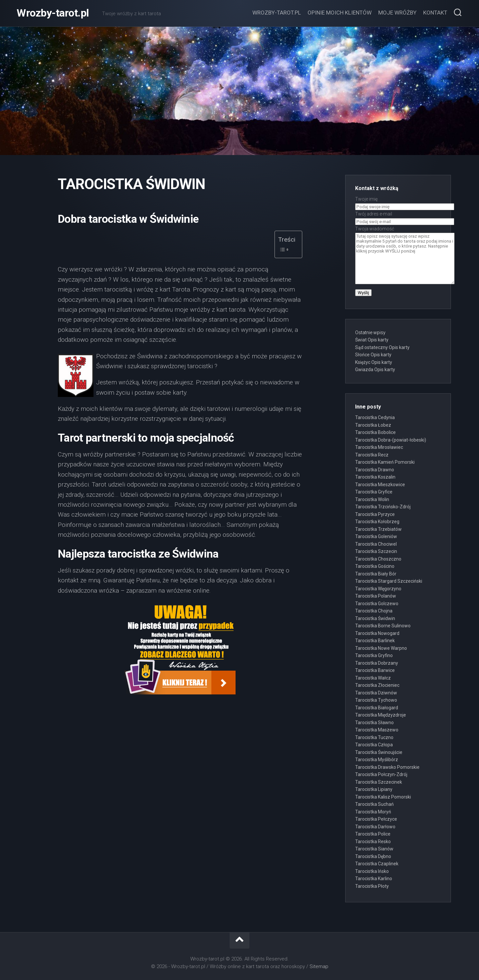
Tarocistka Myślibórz (377, 760)
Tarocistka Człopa (374, 745)
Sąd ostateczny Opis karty (382, 347)
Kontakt (435, 13)
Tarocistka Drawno (375, 470)
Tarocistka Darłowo (375, 827)
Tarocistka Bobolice (375, 432)
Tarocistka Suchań (374, 804)
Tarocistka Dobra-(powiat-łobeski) (391, 440)
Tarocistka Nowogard (377, 633)
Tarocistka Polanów (376, 596)
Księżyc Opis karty (374, 362)
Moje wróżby (397, 13)
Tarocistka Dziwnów (376, 693)
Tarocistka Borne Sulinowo (383, 626)
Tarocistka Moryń (373, 812)
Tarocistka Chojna (374, 611)
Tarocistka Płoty (372, 886)
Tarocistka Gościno (375, 566)
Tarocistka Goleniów (376, 536)
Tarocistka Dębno (373, 856)
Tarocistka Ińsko (372, 871)
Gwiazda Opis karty (375, 370)
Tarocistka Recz (372, 455)
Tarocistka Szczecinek (379, 782)
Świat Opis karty (372, 340)
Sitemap (319, 966)
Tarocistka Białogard (377, 708)
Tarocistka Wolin (372, 499)
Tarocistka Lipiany (374, 789)
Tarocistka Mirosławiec (379, 447)
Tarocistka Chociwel (376, 544)
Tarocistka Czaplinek (377, 864)
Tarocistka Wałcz (373, 678)
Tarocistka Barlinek (375, 641)
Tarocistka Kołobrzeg (377, 522)
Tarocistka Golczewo (377, 604)
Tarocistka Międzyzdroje (381, 715)
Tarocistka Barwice (375, 670)
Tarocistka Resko (373, 842)
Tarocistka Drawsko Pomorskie (387, 767)
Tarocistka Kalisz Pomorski (383, 797)
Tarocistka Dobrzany (377, 663)
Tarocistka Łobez (373, 425)
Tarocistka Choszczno (378, 559)
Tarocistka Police (373, 834)
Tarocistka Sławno (374, 723)
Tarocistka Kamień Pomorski (385, 462)
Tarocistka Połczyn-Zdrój (381, 774)
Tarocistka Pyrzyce (375, 514)
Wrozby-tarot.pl (53, 13)
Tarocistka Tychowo (376, 700)
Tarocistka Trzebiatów (378, 529)
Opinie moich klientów (340, 13)
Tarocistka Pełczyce (376, 819)
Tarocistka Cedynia (375, 417)
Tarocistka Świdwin (375, 618)
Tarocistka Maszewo (377, 730)
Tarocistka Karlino (374, 879)
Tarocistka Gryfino (374, 655)
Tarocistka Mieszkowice (380, 485)
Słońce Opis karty (373, 355)
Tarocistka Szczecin (376, 551)
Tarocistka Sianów (374, 849)
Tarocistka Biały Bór (376, 574)
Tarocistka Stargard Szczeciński (389, 581)
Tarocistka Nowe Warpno (381, 648)
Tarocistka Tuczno (374, 737)
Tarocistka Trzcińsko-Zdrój (383, 507)
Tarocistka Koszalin (375, 477)
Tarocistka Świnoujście (379, 752)
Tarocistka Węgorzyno (378, 589)
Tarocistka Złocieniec (377, 685)
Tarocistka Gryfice (374, 492)
